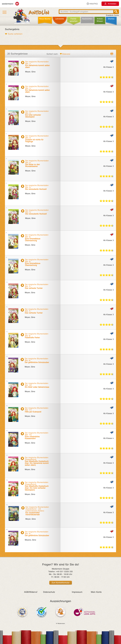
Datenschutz (49, 592)
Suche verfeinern (15, 34)
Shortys (111, 19)
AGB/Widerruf (31, 592)
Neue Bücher (45, 19)
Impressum (77, 592)
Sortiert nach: (52, 54)
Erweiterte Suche (112, 15)
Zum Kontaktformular (61, 583)
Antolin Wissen (100, 20)
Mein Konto (96, 592)
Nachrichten (87, 19)
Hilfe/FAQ (92, 4)
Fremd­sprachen (74, 20)
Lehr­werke (60, 19)
